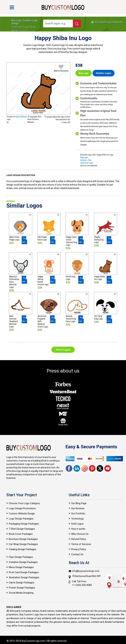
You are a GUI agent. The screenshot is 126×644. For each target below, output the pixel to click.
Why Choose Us (80, 534)
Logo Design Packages (21, 519)
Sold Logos (77, 524)
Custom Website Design (22, 514)
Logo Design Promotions (22, 508)
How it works (78, 529)
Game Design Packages (22, 583)
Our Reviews (78, 508)
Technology (77, 519)
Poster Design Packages (22, 588)
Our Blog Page (79, 503)
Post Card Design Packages (24, 572)
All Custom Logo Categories (107, 22)
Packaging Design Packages (24, 524)
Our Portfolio (78, 514)
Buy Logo (84, 73)
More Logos (63, 350)
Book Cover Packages (21, 534)
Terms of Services (81, 544)
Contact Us (77, 554)
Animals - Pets (86, 160)
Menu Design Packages (21, 567)
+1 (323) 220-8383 (82, 585)
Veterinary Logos (87, 163)
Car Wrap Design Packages (23, 544)
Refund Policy (79, 539)
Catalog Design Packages (23, 549)
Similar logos (104, 73)
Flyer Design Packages (21, 557)
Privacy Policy (79, 549)
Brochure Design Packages (23, 539)
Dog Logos (84, 157)
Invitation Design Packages (23, 562)
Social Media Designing (21, 593)
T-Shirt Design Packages (22, 529)
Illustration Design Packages (24, 577)
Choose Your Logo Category (24, 503)
